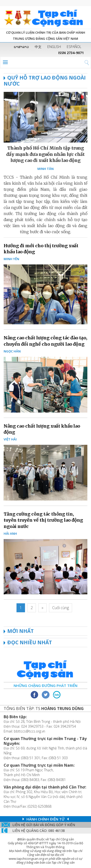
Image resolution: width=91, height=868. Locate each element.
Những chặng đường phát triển (45, 685)
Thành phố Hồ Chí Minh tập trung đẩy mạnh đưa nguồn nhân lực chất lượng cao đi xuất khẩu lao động (45, 154)
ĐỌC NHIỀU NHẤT (30, 642)
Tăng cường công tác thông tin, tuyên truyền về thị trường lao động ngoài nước (43, 520)
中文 (38, 47)
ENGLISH (54, 47)
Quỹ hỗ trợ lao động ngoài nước (45, 81)
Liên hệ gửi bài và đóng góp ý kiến (44, 825)
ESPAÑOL (74, 47)
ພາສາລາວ (21, 47)
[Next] (42, 608)
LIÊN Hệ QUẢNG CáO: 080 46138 (39, 831)
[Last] (61, 608)
